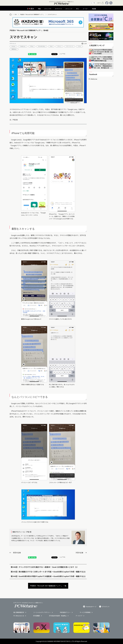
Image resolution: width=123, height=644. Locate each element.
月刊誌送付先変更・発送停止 (58, 616)
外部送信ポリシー (65, 612)
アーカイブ (79, 616)
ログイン (101, 3)
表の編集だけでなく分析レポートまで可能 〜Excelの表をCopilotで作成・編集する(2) (52, 572)
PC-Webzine (93, 79)
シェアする (62, 54)
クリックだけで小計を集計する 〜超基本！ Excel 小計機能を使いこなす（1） (49, 567)
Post (54, 54)
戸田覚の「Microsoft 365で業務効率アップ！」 (32, 14)
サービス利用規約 (85, 612)
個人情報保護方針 (19, 612)
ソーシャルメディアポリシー (42, 612)
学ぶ (16, 14)
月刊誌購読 (37, 616)
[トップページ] (11, 14)
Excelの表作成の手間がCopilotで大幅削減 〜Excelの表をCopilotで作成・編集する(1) (52, 576)
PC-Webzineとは (19, 616)
